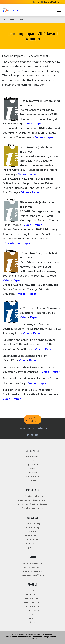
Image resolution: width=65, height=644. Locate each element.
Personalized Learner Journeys (32, 508)
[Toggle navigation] (59, 10)
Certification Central (32, 535)
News (32, 614)
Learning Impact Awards (16, 20)
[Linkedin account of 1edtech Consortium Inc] (28, 435)
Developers (32, 468)
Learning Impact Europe (32, 567)
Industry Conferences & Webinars (32, 575)
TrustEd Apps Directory (32, 523)
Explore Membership (53, 2)
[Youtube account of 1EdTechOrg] (37, 435)
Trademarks (23, 637)
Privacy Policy (11, 637)
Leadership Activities (32, 598)
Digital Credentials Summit (32, 571)
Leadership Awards (32, 610)
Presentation (11, 243)
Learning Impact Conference (32, 563)
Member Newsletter (32, 543)
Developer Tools (32, 531)
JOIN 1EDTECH (33, 419)
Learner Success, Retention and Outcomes (32, 504)
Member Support (32, 539)
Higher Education (32, 464)
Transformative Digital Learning (32, 496)
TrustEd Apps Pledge (32, 477)
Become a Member (32, 457)
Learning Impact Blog (32, 606)
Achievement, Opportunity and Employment (32, 500)
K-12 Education (32, 461)
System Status (32, 547)
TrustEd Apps (32, 473)
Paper (39, 124)
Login (38, 2)
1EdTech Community (32, 527)
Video (28, 124)
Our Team (32, 590)
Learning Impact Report (32, 602)
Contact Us (32, 480)
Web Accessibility (36, 637)
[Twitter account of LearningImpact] (33, 435)
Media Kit (32, 618)
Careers (32, 622)
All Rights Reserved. (45, 634)
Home (4, 20)
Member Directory (32, 594)
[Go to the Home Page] (10, 10)
